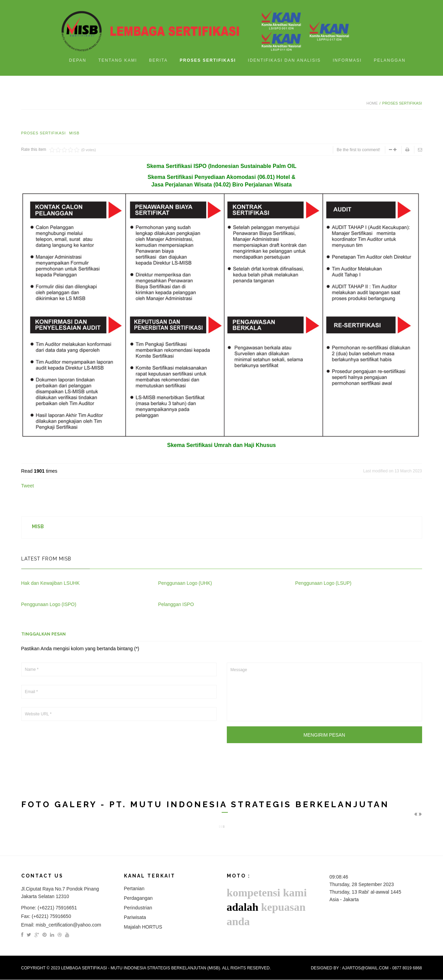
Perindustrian (138, 908)
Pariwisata (135, 918)
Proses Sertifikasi (44, 133)
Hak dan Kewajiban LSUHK (51, 583)
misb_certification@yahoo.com (68, 925)
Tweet (28, 486)
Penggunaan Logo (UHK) (185, 583)
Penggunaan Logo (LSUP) (323, 583)
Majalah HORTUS (143, 927)
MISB (74, 133)
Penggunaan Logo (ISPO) (49, 604)
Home (372, 103)
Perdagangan (138, 898)
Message (324, 692)
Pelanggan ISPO (176, 604)
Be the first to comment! (359, 150)
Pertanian (134, 889)
